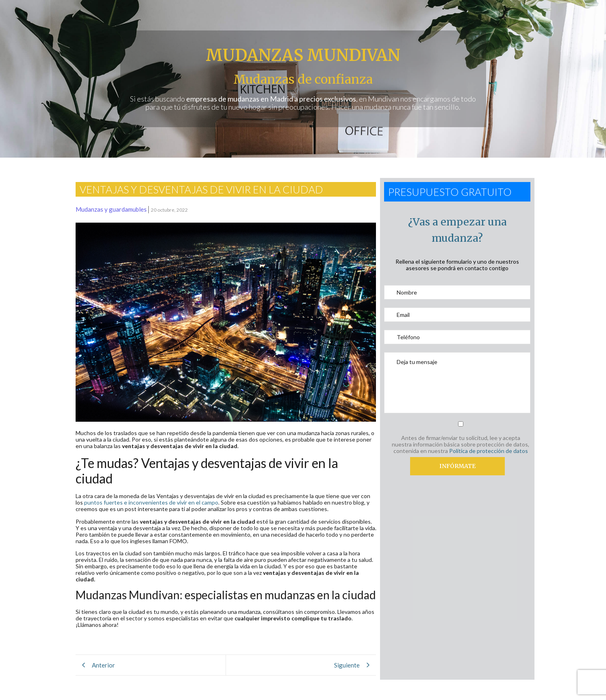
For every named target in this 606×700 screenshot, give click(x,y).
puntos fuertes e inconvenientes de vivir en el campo (151, 502)
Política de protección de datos (489, 451)
